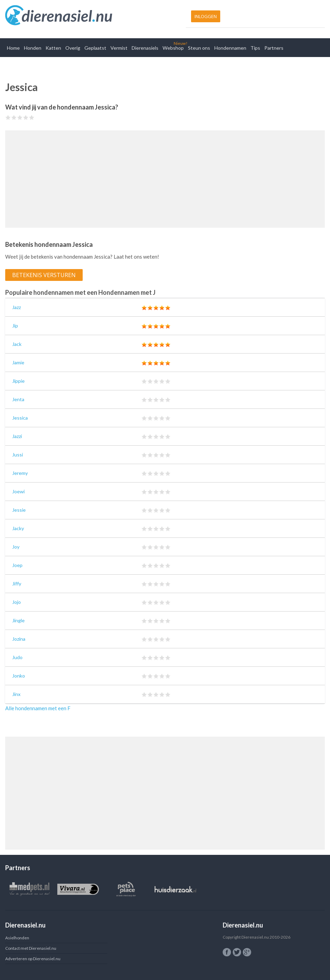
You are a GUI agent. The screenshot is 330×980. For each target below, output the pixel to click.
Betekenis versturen (44, 275)
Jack (17, 344)
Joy (16, 547)
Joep (17, 565)
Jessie (19, 510)
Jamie (18, 362)
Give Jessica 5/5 (32, 117)
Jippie (18, 381)
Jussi (18, 455)
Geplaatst (95, 48)
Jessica (20, 418)
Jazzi (17, 436)
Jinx (16, 694)
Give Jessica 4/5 (26, 117)
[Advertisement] (165, 179)
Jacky (18, 528)
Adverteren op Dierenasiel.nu (33, 959)
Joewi (18, 491)
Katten (53, 48)
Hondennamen (230, 48)
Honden (33, 48)
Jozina (19, 639)
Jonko (19, 676)
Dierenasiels (145, 48)
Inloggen (206, 16)
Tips (255, 48)
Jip (15, 326)
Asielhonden (17, 938)
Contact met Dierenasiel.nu (31, 948)
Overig (73, 48)
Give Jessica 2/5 (14, 117)
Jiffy (17, 584)
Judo (17, 657)
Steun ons (199, 48)
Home (13, 48)
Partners (274, 48)
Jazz (16, 307)
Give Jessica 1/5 (8, 117)
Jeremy (20, 473)
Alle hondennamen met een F (38, 708)
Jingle (18, 620)
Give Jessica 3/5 (20, 117)
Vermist (119, 48)
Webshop (173, 48)
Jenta (18, 399)
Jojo (16, 602)
